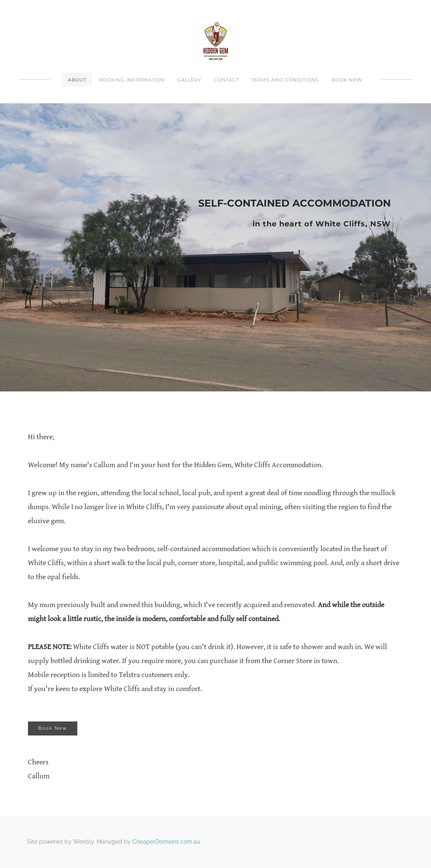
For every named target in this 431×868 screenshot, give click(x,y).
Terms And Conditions (285, 80)
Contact (226, 80)
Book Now (347, 80)
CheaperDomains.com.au (166, 842)
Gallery (189, 80)
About (77, 80)
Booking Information (132, 80)
